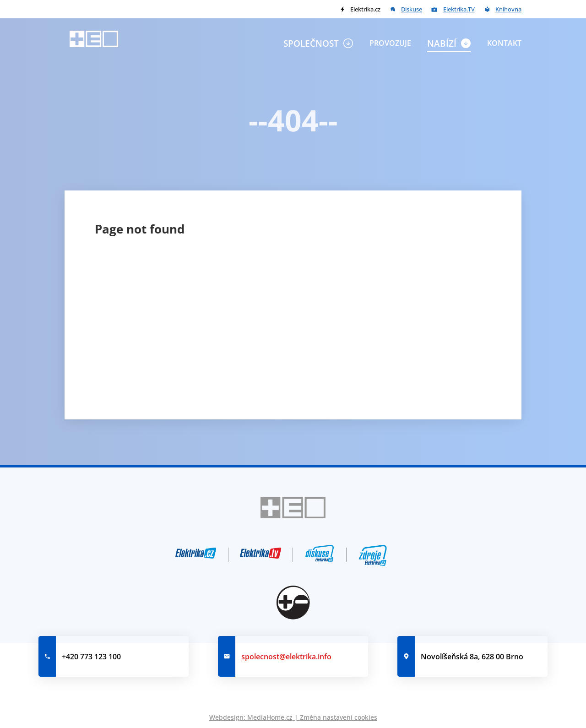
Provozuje (390, 43)
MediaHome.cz (270, 717)
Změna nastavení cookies (339, 717)
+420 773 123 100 (91, 657)
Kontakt (504, 43)
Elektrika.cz (365, 9)
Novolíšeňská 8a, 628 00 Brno (472, 657)
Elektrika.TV (459, 9)
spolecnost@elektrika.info (286, 657)
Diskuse (412, 9)
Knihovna (508, 9)
